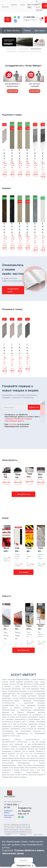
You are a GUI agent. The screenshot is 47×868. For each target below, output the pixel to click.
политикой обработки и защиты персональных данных (18, 420)
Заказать (13, 370)
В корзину (5, 173)
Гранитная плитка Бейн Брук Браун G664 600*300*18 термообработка (12, 349)
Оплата (22, 5)
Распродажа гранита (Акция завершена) (41, 550)
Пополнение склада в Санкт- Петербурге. (18, 628)
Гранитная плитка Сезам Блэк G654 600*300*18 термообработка (4, 349)
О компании (5, 6)
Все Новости (23, 650)
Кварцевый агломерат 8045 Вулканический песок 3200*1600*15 (27, 154)
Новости (6, 596)
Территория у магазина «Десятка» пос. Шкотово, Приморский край (29, 475)
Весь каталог (13, 30)
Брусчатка (39, 30)
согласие (13, 424)
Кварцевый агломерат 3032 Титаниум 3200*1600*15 (12, 154)
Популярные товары (12, 309)
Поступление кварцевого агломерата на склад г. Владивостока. (6, 628)
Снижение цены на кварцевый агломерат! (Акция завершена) (18, 550)
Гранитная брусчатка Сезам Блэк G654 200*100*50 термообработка (43, 154)
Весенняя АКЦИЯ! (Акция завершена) (6, 550)
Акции (5, 518)
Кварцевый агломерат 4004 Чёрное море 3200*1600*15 (12, 228)
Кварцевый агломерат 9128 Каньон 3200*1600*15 (35, 228)
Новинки (6, 188)
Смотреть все (23, 494)
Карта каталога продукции (9, 816)
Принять (24, 860)
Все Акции (24, 572)
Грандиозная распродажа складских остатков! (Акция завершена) (29, 550)
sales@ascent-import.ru (30, 20)
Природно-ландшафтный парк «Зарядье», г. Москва (18, 476)
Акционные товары (12, 115)
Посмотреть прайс (13, 290)
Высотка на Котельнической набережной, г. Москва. (41, 476)
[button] (11, 49)
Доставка (14, 5)
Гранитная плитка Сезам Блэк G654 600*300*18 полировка (27, 349)
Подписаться (34, 407)
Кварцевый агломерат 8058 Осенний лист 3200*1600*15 (20, 154)
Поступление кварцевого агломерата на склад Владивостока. (41, 628)
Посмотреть (6, 482)
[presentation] (21, 436)
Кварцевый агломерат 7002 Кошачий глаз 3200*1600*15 (5, 228)
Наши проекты (10, 460)
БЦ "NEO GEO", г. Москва (6, 476)
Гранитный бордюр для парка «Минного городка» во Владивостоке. (29, 628)
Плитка (27, 30)
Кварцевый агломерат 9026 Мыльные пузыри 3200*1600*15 (43, 228)
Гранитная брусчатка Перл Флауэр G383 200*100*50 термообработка (35, 154)
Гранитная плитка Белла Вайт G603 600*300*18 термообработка (4, 154)
